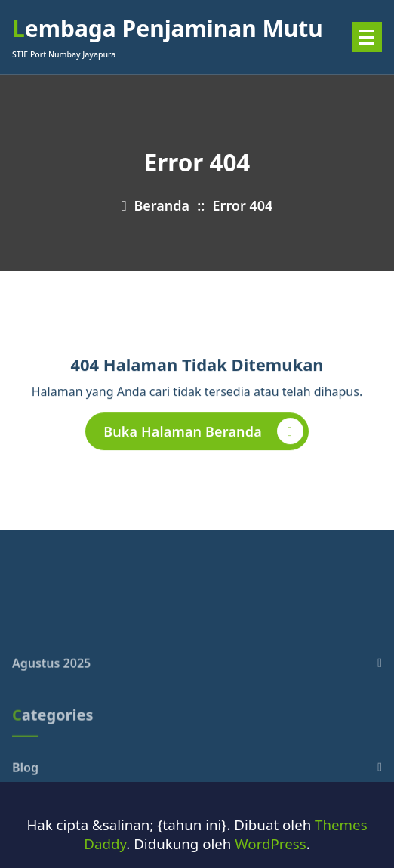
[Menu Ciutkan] (367, 37)
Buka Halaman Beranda (203, 434)
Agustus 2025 (51, 686)
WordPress (270, 843)
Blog (25, 790)
